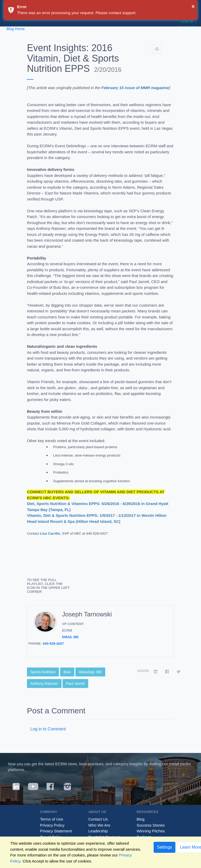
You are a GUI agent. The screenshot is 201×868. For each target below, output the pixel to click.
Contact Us (98, 819)
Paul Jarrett (75, 683)
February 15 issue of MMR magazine (135, 88)
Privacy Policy (52, 825)
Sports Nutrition (43, 672)
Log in (187, 22)
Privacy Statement (56, 831)
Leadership (98, 831)
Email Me (70, 637)
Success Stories (151, 825)
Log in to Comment (48, 729)
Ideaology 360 (90, 672)
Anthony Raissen (44, 683)
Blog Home (16, 29)
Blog (141, 819)
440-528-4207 (53, 644)
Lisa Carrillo (50, 533)
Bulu (67, 672)
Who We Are (99, 825)
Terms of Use (52, 819)
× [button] (193, 6)
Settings (165, 847)
